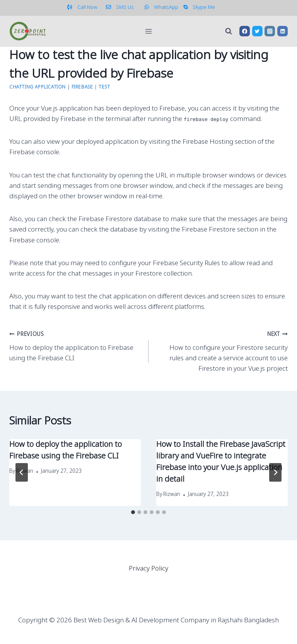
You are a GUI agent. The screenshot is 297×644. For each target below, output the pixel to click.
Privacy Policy (148, 569)
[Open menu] (149, 31)
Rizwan (172, 495)
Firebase (82, 87)
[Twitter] (257, 31)
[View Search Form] (229, 31)
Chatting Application (38, 87)
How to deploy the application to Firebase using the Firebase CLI (76, 346)
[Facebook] (245, 31)
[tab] (133, 512)
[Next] (275, 472)
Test (104, 87)
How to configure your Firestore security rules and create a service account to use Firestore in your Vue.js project (221, 351)
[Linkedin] (282, 31)
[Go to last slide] (22, 472)
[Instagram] (270, 31)
